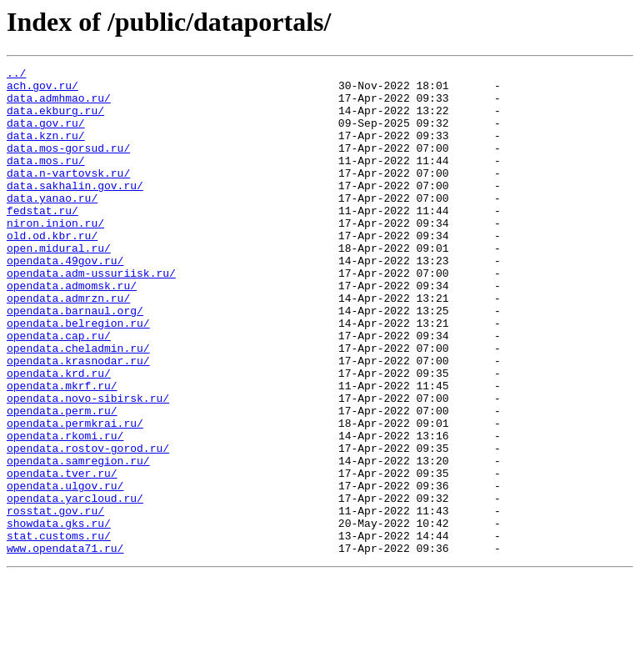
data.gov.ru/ (46, 135)
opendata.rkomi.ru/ (65, 510)
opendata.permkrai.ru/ (75, 495)
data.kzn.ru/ (46, 150)
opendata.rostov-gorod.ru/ (88, 525)
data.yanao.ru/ (52, 225)
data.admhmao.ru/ (59, 105)
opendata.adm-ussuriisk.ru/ (91, 315)
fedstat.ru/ (42, 240)
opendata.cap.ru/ (59, 390)
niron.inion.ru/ (55, 255)
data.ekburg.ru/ (55, 120)
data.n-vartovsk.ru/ (68, 195)
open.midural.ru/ (59, 285)
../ (16, 75)
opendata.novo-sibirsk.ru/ (88, 465)
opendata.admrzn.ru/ (68, 345)
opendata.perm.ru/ (62, 480)
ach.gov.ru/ (42, 90)
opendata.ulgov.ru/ (65, 570)
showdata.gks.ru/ (59, 615)
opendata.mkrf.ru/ (62, 450)
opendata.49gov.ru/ (65, 300)
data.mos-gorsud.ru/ (68, 165)
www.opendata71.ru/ (65, 645)
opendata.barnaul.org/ (75, 360)
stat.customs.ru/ (59, 630)
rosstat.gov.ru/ (55, 600)
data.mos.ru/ (46, 180)
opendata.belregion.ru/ (78, 375)
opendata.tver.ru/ (62, 555)
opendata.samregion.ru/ (78, 540)
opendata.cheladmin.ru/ (78, 405)
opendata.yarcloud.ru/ (75, 585)
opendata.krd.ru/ (59, 435)
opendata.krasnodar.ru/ (78, 420)
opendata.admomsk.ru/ (72, 330)
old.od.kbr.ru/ (52, 270)
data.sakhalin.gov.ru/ (75, 210)
